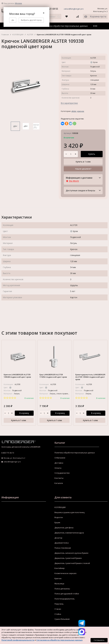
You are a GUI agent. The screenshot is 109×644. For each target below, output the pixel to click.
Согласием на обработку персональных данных (59, 640)
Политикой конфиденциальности (18, 640)
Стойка (58, 614)
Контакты (59, 478)
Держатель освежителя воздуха (69, 533)
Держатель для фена (64, 528)
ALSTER (30, 35)
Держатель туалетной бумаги (68, 558)
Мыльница (59, 584)
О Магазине (60, 458)
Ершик (57, 523)
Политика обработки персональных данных (65, 26)
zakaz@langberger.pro (74, 9)
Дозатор (58, 538)
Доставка (59, 463)
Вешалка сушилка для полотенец (70, 512)
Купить (92, 154)
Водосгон (59, 517)
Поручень (59, 604)
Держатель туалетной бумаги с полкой (72, 563)
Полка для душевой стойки (67, 594)
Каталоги (59, 483)
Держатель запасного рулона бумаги (71, 553)
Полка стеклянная (63, 548)
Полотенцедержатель (65, 599)
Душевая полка (62, 543)
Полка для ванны (62, 589)
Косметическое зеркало (65, 573)
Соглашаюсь (99, 640)
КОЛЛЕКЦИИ (18, 35)
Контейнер (60, 568)
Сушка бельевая (62, 619)
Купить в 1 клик (83, 162)
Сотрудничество (62, 473)
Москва (18, 3)
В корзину (24, 413)
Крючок (81, 111)
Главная (5, 35)
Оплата (58, 468)
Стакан (58, 609)
